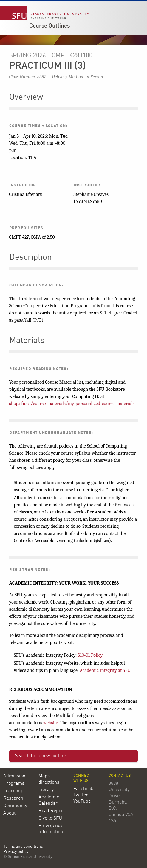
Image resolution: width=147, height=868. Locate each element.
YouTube (82, 801)
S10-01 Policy (90, 655)
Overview (26, 97)
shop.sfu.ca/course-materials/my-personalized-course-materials (72, 404)
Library (46, 790)
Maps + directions (49, 779)
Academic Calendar (49, 800)
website (51, 723)
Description (31, 258)
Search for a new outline (40, 756)
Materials (27, 341)
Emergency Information (51, 829)
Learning (13, 791)
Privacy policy (16, 852)
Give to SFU (50, 818)
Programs (14, 784)
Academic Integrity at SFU (105, 670)
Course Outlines (49, 26)
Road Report (52, 811)
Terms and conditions (23, 847)
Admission (14, 776)
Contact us (120, 776)
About (9, 813)
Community (15, 806)
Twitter (81, 795)
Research (13, 798)
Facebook (83, 789)
